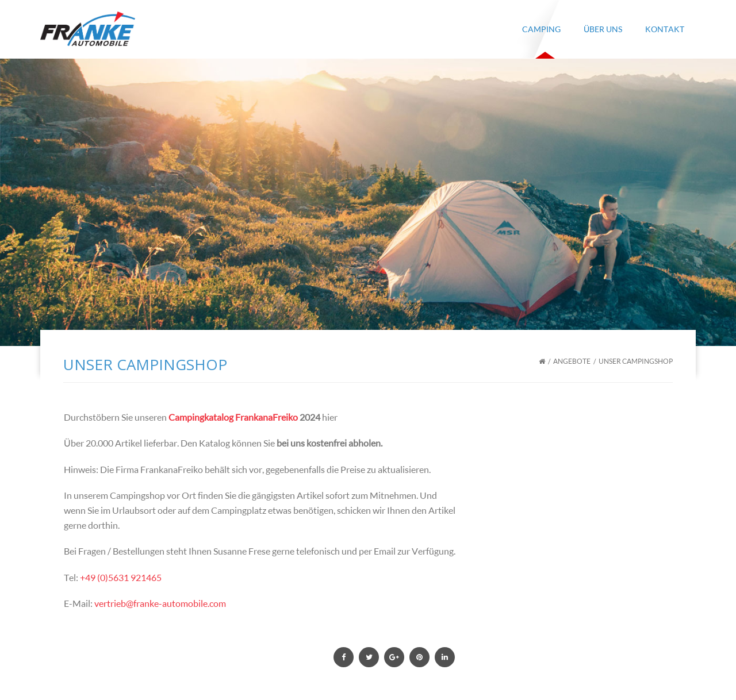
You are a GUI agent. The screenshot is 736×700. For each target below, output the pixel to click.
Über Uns (603, 29)
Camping (541, 29)
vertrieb (110, 603)
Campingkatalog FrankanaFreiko (233, 417)
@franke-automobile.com (176, 603)
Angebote (572, 361)
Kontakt (665, 29)
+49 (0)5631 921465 (121, 577)
